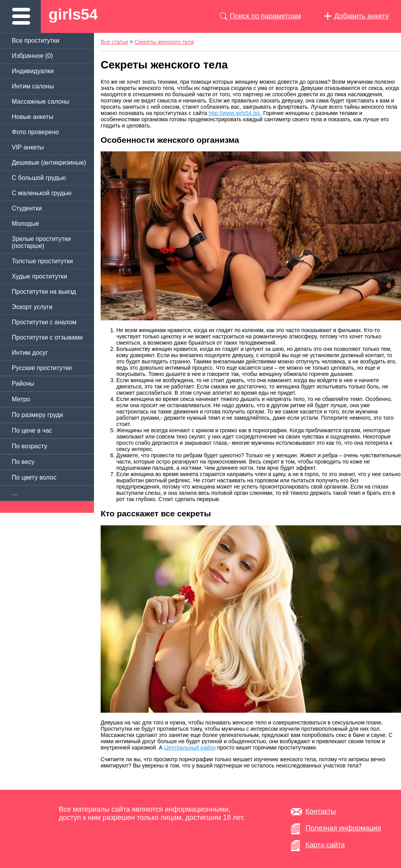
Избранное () (32, 56)
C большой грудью (39, 178)
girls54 (73, 14)
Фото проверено (35, 132)
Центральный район (190, 748)
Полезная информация (343, 828)
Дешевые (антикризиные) (49, 163)
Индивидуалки (33, 71)
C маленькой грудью (42, 193)
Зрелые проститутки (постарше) (41, 242)
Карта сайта (325, 845)
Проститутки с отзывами (47, 337)
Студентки (27, 208)
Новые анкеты (33, 117)
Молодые (25, 224)
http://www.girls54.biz (235, 113)
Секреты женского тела (164, 42)
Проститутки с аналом (44, 322)
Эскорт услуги (32, 307)
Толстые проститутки (42, 261)
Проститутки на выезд (44, 292)
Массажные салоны (41, 102)
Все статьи (114, 42)
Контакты (321, 811)
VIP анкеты (28, 147)
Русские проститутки (42, 368)
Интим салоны (33, 86)
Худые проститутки (39, 276)
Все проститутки (36, 40)
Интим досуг (30, 353)
